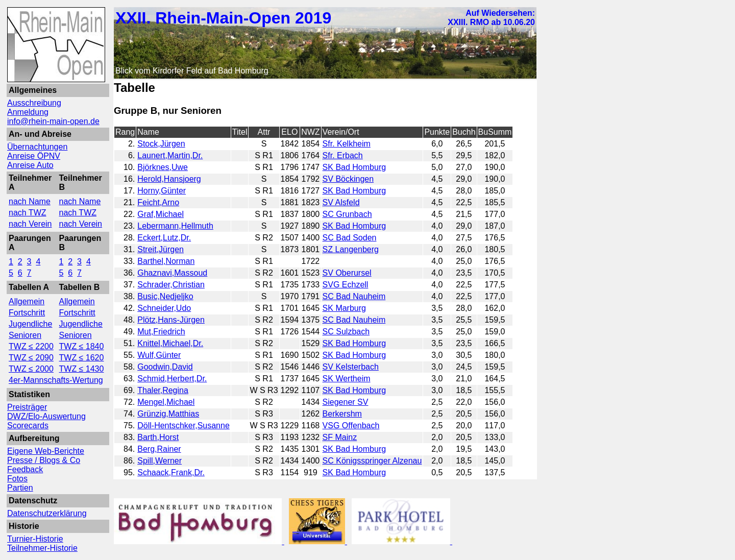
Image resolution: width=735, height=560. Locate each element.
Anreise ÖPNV (34, 156)
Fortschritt (27, 313)
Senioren (25, 335)
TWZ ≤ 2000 (31, 369)
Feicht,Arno (158, 202)
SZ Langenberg (351, 249)
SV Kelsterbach (351, 367)
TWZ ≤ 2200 (31, 346)
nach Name (30, 201)
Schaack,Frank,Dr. (171, 472)
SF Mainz (340, 437)
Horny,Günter (162, 191)
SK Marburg (344, 308)
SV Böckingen (348, 179)
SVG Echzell (346, 285)
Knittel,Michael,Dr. (170, 343)
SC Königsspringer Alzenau (372, 461)
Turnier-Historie (35, 539)
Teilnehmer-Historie (42, 548)
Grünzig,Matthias (168, 414)
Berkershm (342, 414)
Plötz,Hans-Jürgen (171, 320)
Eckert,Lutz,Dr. (164, 238)
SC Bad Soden (350, 238)
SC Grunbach (347, 214)
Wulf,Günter (159, 355)
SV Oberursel (347, 273)
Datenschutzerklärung (47, 513)
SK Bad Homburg (354, 167)
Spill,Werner (160, 461)
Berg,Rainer (159, 449)
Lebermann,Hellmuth (175, 226)
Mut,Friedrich (161, 332)
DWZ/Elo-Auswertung (46, 416)
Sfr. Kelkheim (347, 144)
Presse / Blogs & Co (44, 460)
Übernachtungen (37, 147)
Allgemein (27, 301)
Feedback (25, 469)
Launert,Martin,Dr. (170, 155)
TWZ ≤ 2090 (31, 358)
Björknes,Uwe (163, 167)
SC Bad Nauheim (354, 296)
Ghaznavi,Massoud (172, 273)
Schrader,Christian (171, 285)
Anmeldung (28, 112)
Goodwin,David (165, 367)
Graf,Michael (161, 214)
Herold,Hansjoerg (169, 179)
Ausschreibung (34, 103)
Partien (20, 488)
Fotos (17, 479)
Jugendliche (30, 324)
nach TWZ (28, 213)
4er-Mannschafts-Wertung (56, 380)
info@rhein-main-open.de (53, 121)
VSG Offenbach (351, 425)
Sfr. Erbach (343, 155)
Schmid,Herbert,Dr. (172, 379)
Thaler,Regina (163, 390)
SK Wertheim (347, 379)
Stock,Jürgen (161, 144)
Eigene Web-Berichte (46, 451)
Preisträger (27, 407)
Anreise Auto (30, 165)
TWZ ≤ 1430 (82, 369)
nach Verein (30, 224)
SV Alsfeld (341, 202)
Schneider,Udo (164, 308)
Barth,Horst (158, 437)
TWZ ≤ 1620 (82, 358)
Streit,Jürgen (161, 249)
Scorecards (28, 425)
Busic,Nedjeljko (165, 296)
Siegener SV (346, 402)
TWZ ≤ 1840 (82, 346)
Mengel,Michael (166, 402)
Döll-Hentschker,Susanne (183, 425)
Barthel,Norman (166, 261)
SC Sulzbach (346, 332)
